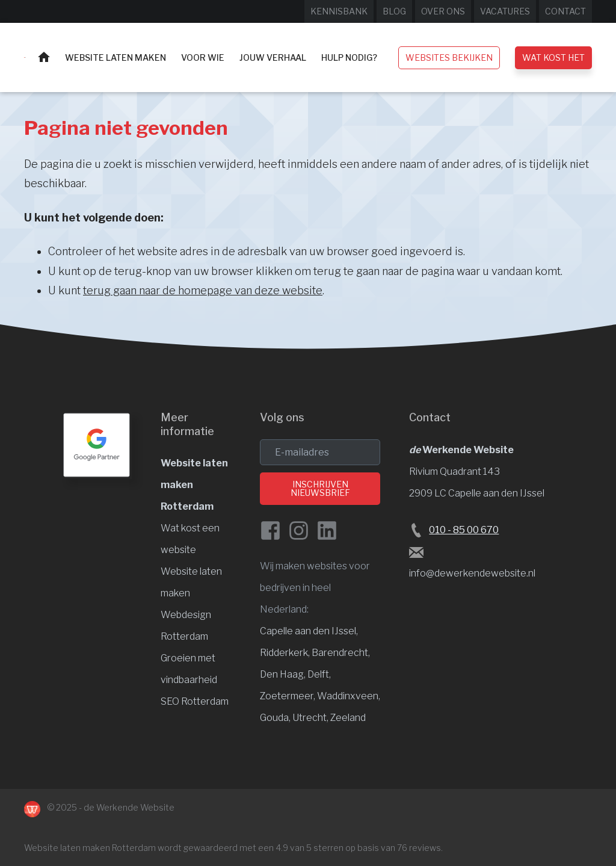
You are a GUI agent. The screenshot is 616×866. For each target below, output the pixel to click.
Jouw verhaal (273, 57)
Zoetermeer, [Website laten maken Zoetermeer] (288, 696)
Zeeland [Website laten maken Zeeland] (348, 718)
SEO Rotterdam (195, 701)
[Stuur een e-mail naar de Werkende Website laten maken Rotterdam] (416, 552)
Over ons (443, 11)
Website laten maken (115, 57)
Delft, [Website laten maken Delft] (319, 674)
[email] (320, 452)
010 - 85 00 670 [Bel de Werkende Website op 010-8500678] (464, 530)
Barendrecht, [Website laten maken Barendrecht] (341, 653)
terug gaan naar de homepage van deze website (203, 290)
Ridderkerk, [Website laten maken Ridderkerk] (286, 653)
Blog (394, 11)
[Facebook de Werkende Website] (270, 530)
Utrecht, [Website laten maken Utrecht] (311, 718)
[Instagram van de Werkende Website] (299, 530)
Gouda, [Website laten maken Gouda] (276, 718)
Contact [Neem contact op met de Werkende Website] (565, 11)
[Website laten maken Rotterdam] (25, 57)
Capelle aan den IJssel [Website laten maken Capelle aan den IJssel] (308, 631)
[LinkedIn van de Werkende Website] (327, 530)
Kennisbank (339, 11)
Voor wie (203, 57)
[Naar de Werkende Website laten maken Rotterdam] (32, 809)
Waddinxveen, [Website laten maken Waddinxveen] (349, 696)
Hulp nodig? (349, 57)
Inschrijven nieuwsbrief (320, 488)
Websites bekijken (449, 57)
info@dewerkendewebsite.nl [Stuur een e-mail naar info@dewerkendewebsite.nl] (472, 573)
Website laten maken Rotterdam (90, 848)
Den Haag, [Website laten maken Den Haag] (284, 674)
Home (44, 57)
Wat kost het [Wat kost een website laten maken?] (553, 57)
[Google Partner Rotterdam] (97, 445)
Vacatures (505, 11)
